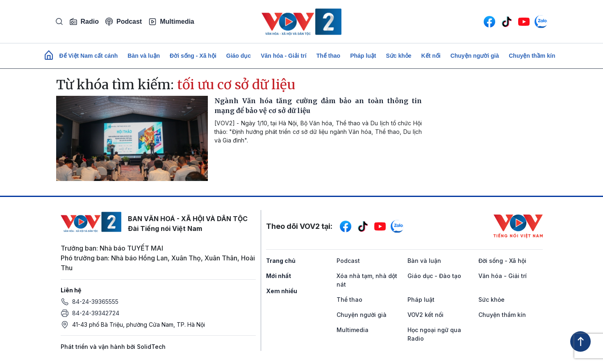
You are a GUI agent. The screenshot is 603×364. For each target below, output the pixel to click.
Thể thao (329, 56)
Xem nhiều (282, 291)
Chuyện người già (475, 56)
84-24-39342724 (96, 313)
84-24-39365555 (95, 302)
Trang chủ (281, 261)
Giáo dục (239, 56)
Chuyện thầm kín (532, 56)
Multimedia (171, 22)
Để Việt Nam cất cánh (89, 56)
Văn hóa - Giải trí (283, 56)
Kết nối (431, 56)
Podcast (124, 21)
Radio (84, 22)
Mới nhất (279, 276)
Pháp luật (363, 56)
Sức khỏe (398, 56)
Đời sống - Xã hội (193, 56)
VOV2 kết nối (426, 315)
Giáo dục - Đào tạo (434, 276)
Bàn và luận (144, 56)
